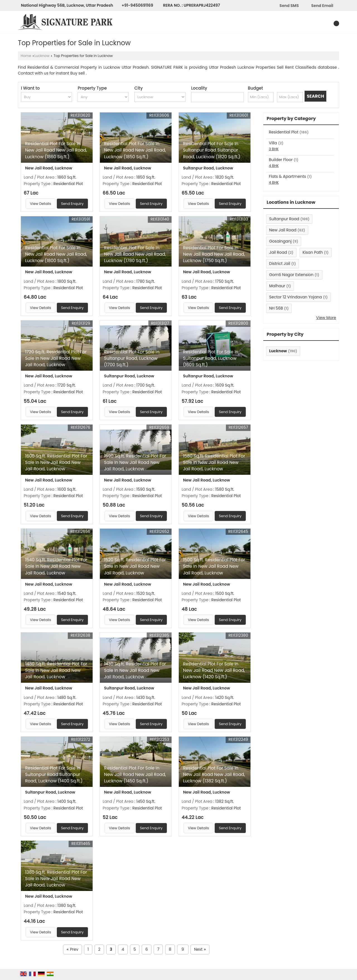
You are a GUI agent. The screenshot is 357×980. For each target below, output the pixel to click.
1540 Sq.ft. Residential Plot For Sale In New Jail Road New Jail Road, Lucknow (56, 566)
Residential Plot (284, 132)
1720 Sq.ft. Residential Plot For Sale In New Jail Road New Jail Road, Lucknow (56, 358)
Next (200, 949)
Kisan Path (313, 252)
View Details (41, 204)
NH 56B (276, 308)
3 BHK (274, 149)
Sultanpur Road (284, 219)
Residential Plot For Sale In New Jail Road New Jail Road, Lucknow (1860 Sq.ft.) (56, 150)
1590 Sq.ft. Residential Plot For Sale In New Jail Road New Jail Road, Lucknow (135, 462)
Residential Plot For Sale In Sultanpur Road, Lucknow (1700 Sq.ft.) (132, 358)
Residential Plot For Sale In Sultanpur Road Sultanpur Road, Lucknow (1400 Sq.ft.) (54, 774)
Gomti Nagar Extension (291, 275)
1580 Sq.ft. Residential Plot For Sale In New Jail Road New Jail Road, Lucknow (214, 462)
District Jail (280, 263)
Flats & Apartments (287, 176)
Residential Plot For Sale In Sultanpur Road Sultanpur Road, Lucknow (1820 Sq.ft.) (212, 150)
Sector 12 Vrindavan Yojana (296, 297)
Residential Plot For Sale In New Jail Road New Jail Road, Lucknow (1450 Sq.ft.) (135, 774)
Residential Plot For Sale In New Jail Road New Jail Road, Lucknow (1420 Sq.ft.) (214, 670)
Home (26, 56)
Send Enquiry (72, 204)
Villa (273, 143)
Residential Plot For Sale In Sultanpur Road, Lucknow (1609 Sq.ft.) (211, 358)
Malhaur (277, 286)
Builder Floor (281, 160)
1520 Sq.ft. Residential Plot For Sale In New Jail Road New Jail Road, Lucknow (135, 566)
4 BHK (274, 166)
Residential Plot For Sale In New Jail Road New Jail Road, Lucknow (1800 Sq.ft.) (56, 254)
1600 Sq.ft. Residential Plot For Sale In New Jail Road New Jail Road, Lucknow (56, 462)
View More (326, 318)
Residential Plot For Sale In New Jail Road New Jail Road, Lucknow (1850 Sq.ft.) (135, 150)
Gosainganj (280, 241)
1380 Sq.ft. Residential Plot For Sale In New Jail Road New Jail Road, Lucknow (56, 879)
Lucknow (42, 56)
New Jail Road (283, 230)
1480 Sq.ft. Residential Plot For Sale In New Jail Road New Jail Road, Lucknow (56, 670)
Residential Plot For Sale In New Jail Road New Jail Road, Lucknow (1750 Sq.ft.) (214, 254)
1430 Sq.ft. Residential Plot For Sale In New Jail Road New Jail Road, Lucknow (135, 670)
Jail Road (278, 252)
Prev (73, 949)
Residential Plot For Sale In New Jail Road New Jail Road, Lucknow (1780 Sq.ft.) (135, 254)
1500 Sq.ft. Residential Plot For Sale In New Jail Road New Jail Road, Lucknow (214, 566)
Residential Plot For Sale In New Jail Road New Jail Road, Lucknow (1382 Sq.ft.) (214, 774)
